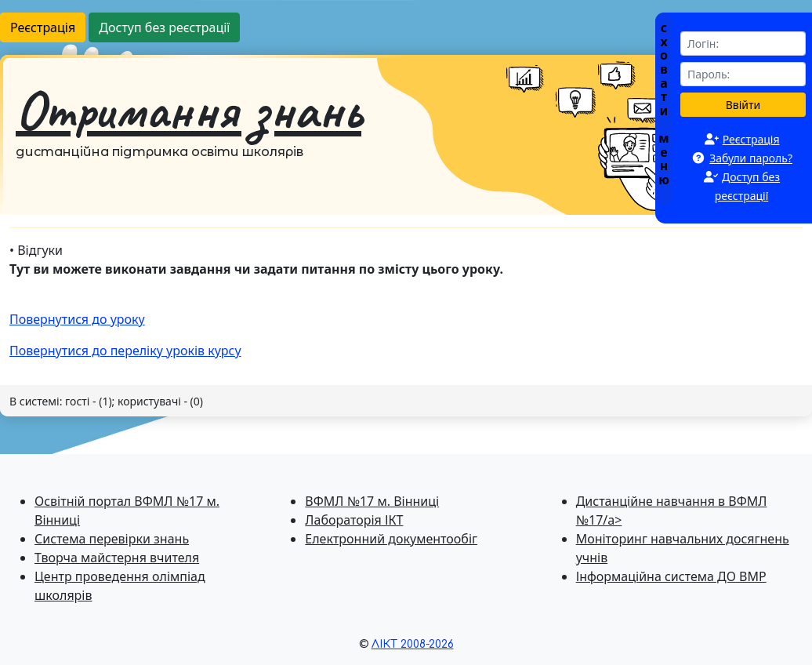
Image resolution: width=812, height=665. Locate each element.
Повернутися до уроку (77, 319)
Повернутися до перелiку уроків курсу (125, 351)
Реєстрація (43, 27)
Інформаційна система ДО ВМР (671, 576)
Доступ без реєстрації (164, 27)
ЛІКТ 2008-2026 (413, 644)
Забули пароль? (751, 158)
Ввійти (743, 105)
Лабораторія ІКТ (354, 520)
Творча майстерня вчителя (117, 558)
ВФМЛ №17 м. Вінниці (372, 501)
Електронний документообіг (391, 539)
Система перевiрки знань (112, 539)
